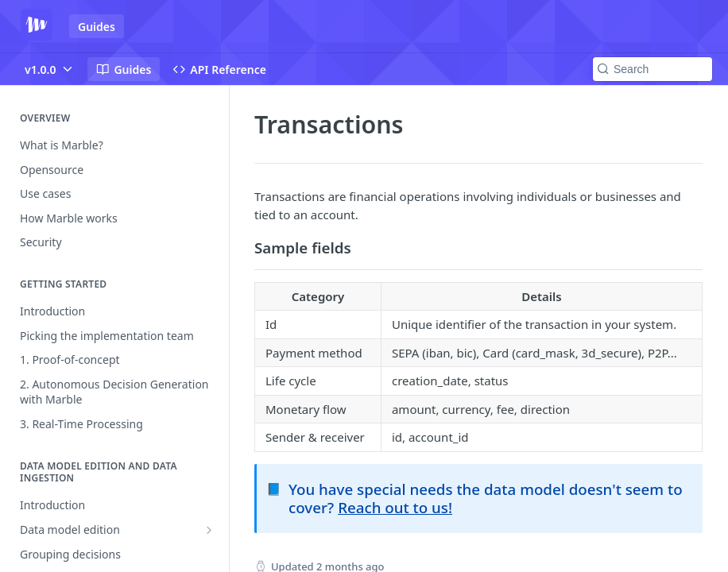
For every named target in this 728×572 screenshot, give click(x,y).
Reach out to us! (395, 507)
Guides (97, 27)
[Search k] (652, 69)
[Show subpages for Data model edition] (209, 530)
